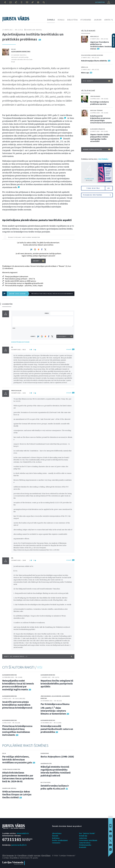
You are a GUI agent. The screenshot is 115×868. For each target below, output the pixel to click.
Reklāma (56, 838)
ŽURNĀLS (51, 20)
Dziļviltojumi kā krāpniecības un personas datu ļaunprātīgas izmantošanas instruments (101, 119)
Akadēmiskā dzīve (46, 763)
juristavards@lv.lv (19, 845)
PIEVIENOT (62, 336)
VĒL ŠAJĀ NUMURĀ (88, 31)
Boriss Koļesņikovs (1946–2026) (57, 757)
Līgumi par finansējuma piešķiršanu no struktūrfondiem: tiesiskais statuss (101, 45)
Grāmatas (56, 843)
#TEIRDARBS (86, 20)
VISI (40, 667)
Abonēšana (57, 833)
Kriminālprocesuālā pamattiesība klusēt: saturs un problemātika (57, 729)
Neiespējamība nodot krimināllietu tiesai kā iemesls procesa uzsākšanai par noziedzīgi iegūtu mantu (18, 685)
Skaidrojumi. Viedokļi (34, 30)
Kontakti (83, 847)
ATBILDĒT (69, 349)
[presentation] (62, 330)
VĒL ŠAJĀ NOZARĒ (88, 90)
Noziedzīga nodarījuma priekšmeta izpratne (99, 103)
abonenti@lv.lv (23, 833)
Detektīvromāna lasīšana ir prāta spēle (55, 787)
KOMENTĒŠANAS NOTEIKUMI (20, 342)
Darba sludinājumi (60, 840)
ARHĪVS (107, 20)
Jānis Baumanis (46, 696)
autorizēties (100, 2)
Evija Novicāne (86, 55)
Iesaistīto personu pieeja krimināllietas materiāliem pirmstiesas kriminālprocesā (17, 705)
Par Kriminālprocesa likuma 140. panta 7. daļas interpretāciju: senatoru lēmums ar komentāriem (55, 709)
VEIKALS (61, 20)
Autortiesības (85, 843)
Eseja (4, 753)
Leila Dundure (56, 696)
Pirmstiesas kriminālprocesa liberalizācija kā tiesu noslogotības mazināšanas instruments (17, 730)
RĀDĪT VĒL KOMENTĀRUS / (38, 656)
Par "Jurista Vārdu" (87, 833)
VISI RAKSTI (97, 81)
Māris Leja (85, 67)
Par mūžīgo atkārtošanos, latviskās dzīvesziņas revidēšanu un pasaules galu (17, 760)
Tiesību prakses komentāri (11, 769)
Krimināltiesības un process (97, 149)
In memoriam (45, 753)
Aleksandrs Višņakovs (98, 129)
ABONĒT (36, 261)
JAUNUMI (98, 20)
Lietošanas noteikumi (88, 840)
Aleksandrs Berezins (21, 52)
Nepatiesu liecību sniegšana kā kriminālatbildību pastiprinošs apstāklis (57, 684)
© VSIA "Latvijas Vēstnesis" (64, 856)
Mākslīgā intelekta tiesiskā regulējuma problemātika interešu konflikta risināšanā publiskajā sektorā (56, 771)
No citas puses (46, 782)
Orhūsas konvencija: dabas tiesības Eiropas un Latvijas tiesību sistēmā (17, 794)
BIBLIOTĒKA (72, 20)
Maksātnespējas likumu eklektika (94, 61)
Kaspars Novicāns (97, 55)
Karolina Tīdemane (96, 110)
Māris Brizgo (94, 36)
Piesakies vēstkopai (97, 195)
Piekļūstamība (85, 845)
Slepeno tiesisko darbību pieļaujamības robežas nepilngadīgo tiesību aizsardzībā (100, 138)
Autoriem (83, 838)
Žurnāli (55, 836)
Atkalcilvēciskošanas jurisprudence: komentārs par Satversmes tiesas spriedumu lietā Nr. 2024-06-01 (18, 777)
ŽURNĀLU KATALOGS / (95, 159)
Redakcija (83, 836)
